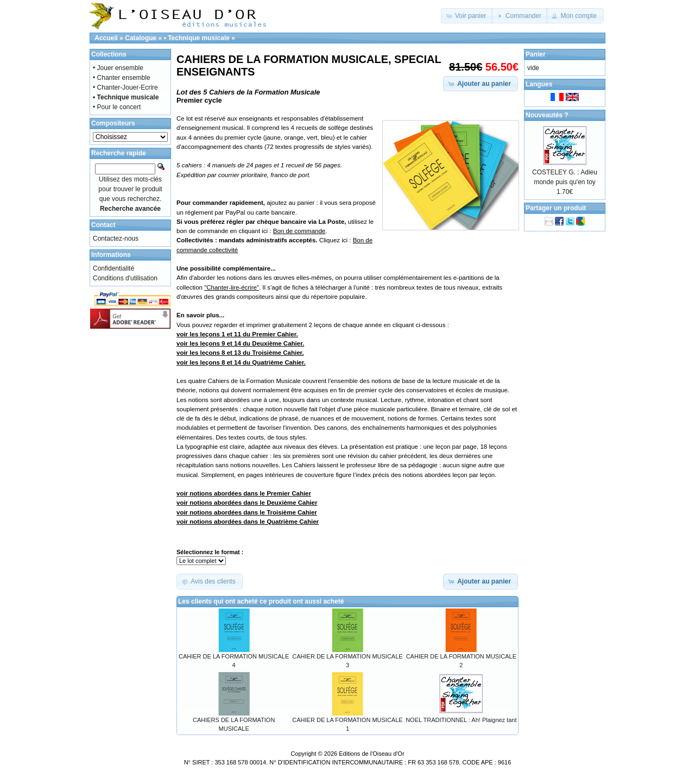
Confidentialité (113, 268)
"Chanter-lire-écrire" (232, 287)
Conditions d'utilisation (125, 278)
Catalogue (141, 38)
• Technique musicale (197, 38)
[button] (467, 16)
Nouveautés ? (547, 115)
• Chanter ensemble (122, 78)
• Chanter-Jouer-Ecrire (125, 87)
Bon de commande (299, 231)
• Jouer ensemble (118, 68)
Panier (536, 54)
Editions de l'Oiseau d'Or (371, 754)
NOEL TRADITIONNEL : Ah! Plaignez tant (461, 720)
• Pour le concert (117, 107)
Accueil (106, 38)
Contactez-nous (116, 239)
